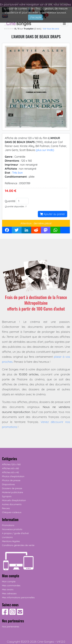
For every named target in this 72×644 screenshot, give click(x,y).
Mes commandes (11, 585)
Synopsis (7, 496)
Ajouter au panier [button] (53, 214)
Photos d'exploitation (13, 476)
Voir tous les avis (51, 29)
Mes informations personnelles (18, 597)
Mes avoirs (8, 589)
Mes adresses (9, 593)
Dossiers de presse (12, 488)
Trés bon (17, 173)
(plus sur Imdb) (45, 150)
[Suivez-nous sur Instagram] (13, 614)
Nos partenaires (11, 627)
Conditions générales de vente (18, 545)
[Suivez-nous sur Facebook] (5, 614)
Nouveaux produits (12, 529)
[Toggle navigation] (64, 24)
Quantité (10, 201)
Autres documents (12, 504)
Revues (6, 508)
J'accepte (36, 17)
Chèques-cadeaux (12, 512)
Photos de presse (11, 480)
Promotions (8, 525)
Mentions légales (11, 541)
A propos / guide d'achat (15, 533)
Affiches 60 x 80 (10, 468)
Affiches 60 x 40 (10, 472)
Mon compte (9, 581)
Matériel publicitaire (13, 492)
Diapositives (8, 484)
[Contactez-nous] (20, 614)
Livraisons (7, 537)
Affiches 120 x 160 (11, 464)
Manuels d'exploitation (14, 500)
